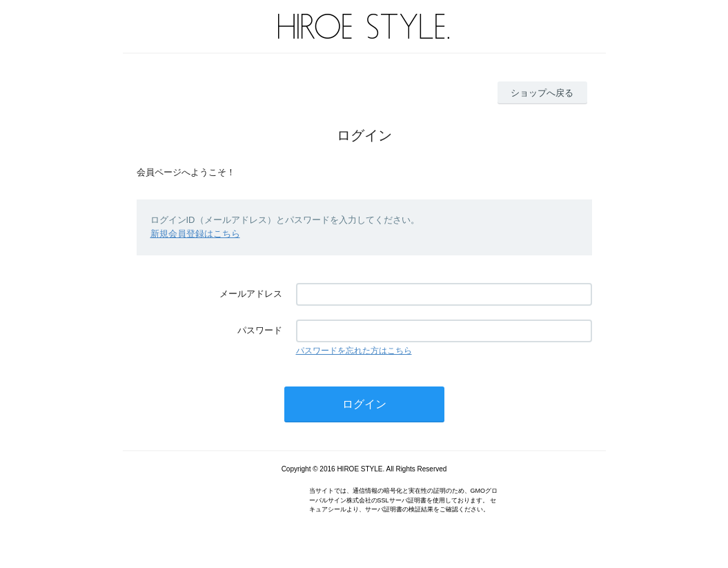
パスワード (260, 330)
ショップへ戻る (542, 93)
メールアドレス (251, 294)
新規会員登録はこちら (195, 234)
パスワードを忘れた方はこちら (354, 351)
